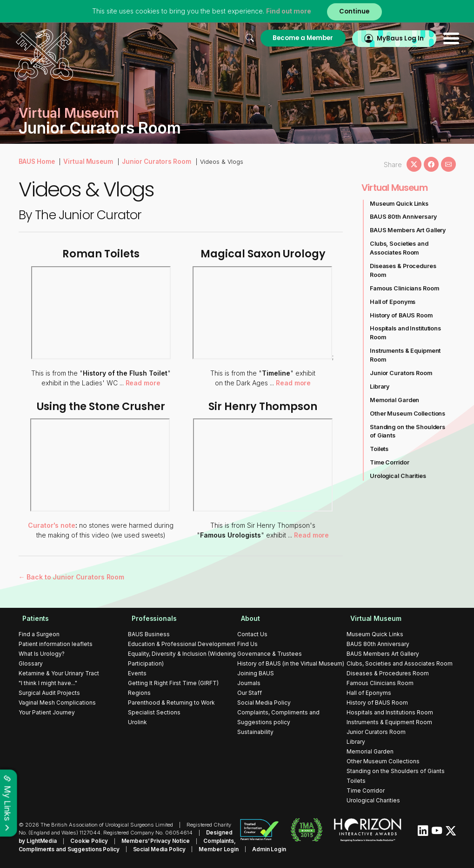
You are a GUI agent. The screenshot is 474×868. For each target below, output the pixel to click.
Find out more (287, 11)
